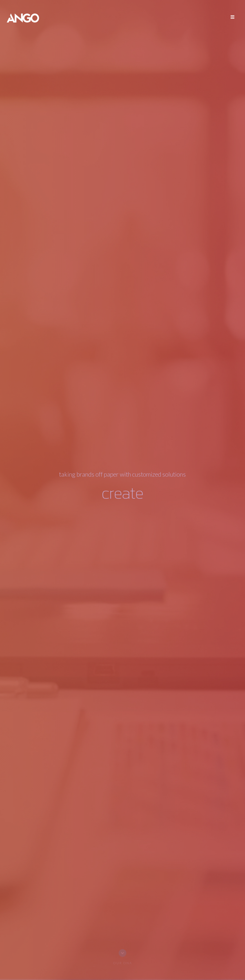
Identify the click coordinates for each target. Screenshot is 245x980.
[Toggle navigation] (233, 18)
